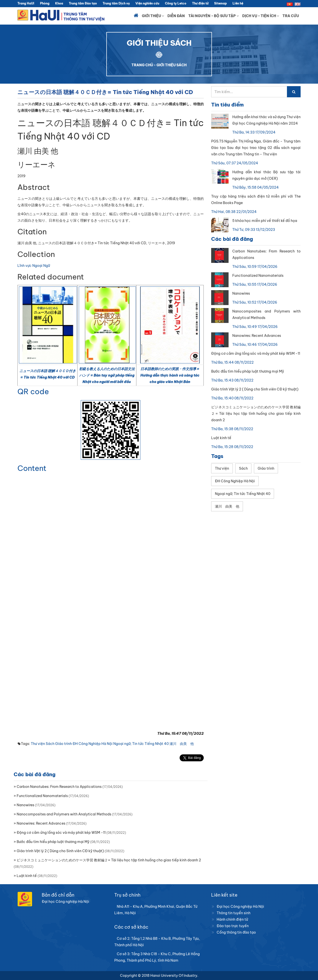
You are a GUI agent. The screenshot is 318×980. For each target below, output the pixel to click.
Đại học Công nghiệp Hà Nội (240, 907)
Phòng (45, 3)
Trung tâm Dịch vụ (116, 3)
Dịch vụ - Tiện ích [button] (261, 16)
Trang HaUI (26, 3)
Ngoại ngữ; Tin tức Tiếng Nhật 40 (141, 744)
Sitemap (220, 3)
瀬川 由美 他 (182, 744)
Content (32, 468)
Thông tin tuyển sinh (234, 913)
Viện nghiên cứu (147, 3)
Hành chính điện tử (232, 919)
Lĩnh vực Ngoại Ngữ (34, 266)
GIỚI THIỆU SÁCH (172, 65)
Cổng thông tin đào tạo (236, 932)
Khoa (59, 3)
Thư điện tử (200, 3)
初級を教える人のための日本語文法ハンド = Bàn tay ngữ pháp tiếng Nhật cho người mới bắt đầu (107, 375)
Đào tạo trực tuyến (233, 926)
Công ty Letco (176, 3)
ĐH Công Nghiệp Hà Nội (93, 744)
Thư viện (38, 744)
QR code (33, 391)
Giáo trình (63, 744)
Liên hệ (238, 3)
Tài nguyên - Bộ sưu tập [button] (214, 16)
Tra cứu (291, 16)
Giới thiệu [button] (153, 16)
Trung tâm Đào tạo (83, 3)
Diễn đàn (176, 16)
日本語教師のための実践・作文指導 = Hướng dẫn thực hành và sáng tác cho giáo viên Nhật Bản (170, 375)
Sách (50, 744)
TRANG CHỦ (142, 65)
